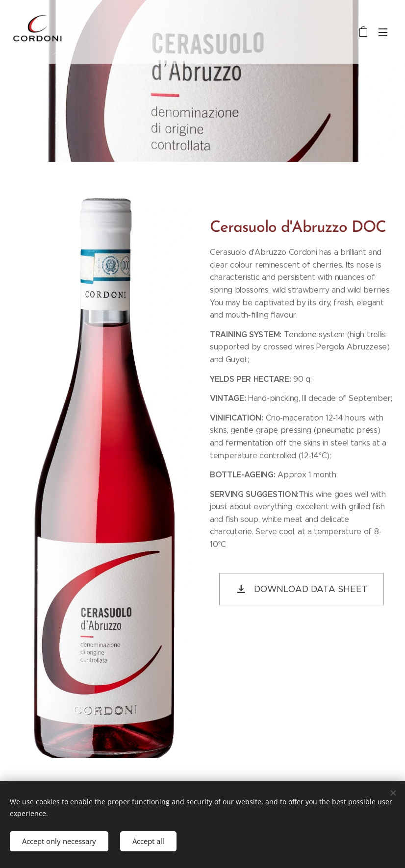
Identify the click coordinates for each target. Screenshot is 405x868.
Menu (383, 32)
